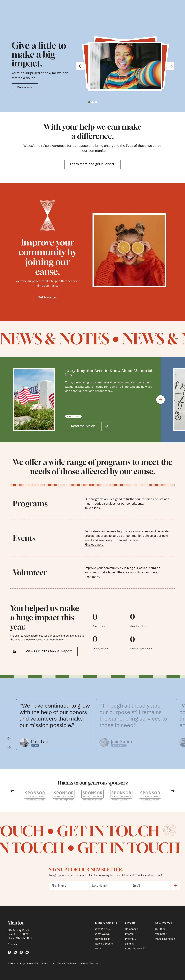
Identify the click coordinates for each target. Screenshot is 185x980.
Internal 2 (131, 939)
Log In (99, 949)
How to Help (102, 939)
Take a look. (93, 508)
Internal (130, 934)
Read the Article (86, 426)
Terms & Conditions (67, 963)
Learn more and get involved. (92, 164)
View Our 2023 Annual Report (46, 651)
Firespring (94, 963)
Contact (12, 944)
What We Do (102, 934)
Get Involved (48, 297)
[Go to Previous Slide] (9, 738)
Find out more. (94, 545)
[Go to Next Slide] (161, 400)
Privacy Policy (48, 963)
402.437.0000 (24, 938)
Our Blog (160, 929)
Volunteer (161, 934)
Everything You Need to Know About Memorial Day (109, 373)
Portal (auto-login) (136, 949)
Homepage (131, 929)
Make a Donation (165, 939)
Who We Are (102, 929)
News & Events (104, 944)
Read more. (92, 577)
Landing (130, 944)
